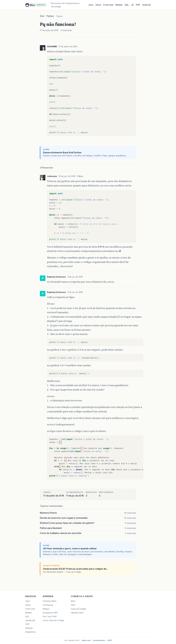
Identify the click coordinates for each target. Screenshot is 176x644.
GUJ (42, 16)
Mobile (119, 5)
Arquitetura (30, 632)
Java (91, 5)
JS (132, 5)
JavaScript (30, 620)
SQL (127, 5)
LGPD (109, 640)
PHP (138, 5)
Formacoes (48, 605)
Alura (73, 601)
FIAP (73, 605)
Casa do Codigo (78, 609)
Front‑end (108, 5)
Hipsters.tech (77, 613)
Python (50, 16)
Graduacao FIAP (50, 613)
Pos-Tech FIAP (50, 617)
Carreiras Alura (49, 601)
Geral (98, 5)
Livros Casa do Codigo (53, 620)
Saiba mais (86, 640)
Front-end (30, 609)
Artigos (46, 609)
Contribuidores (99, 640)
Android (147, 5)
